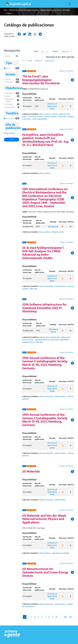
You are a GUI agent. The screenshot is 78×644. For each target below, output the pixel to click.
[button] (30, 61)
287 (71, 617)
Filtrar (12, 140)
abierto (13, 79)
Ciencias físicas (13, 118)
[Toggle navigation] (70, 4)
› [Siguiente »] (75, 617)
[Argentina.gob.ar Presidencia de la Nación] (12, 634)
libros (13, 68)
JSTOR (13, 96)
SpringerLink (13, 93)
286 (65, 617)
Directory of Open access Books (52, 106)
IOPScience (13, 104)
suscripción (13, 82)
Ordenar (55, 51)
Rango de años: (10, 133)
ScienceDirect (13, 107)
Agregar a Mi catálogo (66, 71)
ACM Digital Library (13, 100)
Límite (36, 51)
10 (56, 617)
